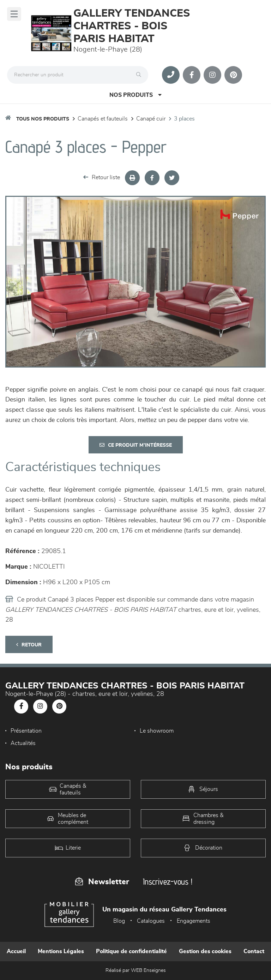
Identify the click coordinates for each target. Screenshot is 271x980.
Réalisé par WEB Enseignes (136, 970)
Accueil (16, 951)
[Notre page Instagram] (212, 75)
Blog (119, 921)
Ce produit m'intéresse (136, 445)
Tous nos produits (43, 119)
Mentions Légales (61, 951)
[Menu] (14, 14)
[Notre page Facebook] (192, 75)
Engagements (194, 921)
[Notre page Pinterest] (233, 75)
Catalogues (151, 921)
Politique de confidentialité (131, 951)
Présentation (26, 731)
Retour (29, 645)
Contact (254, 951)
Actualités (23, 743)
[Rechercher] (140, 75)
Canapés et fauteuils (103, 119)
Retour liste (102, 177)
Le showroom (157, 731)
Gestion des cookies (205, 951)
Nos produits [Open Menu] (135, 95)
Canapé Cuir (151, 119)
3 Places (184, 119)
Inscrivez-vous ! (168, 882)
